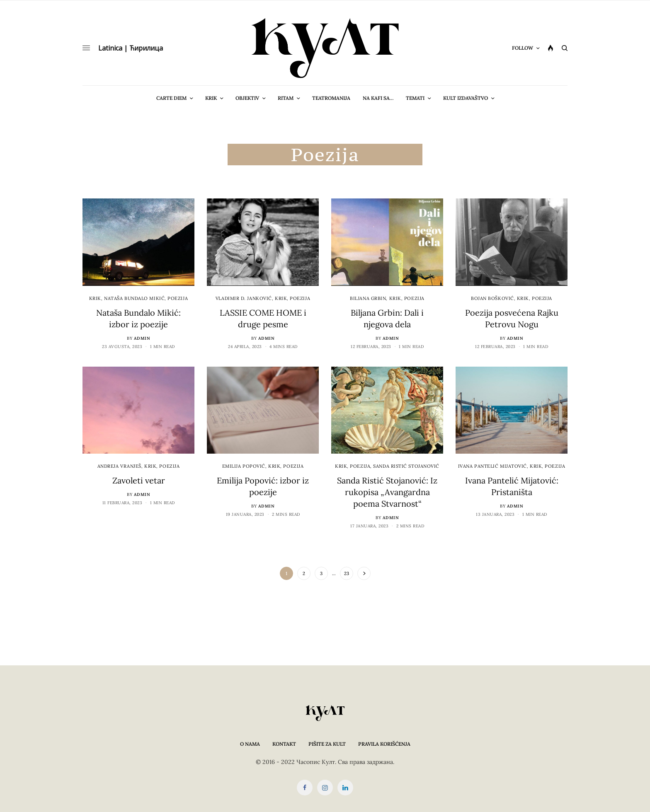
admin (142, 338)
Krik (95, 298)
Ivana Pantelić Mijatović (492, 466)
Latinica (110, 48)
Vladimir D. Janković (244, 298)
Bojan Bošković (492, 298)
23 (347, 573)
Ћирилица (146, 48)
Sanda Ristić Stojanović (406, 466)
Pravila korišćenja (384, 744)
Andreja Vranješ (119, 466)
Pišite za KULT (327, 744)
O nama (250, 744)
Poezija (178, 298)
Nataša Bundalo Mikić (134, 298)
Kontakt (284, 744)
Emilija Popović (244, 466)
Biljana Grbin (368, 298)
